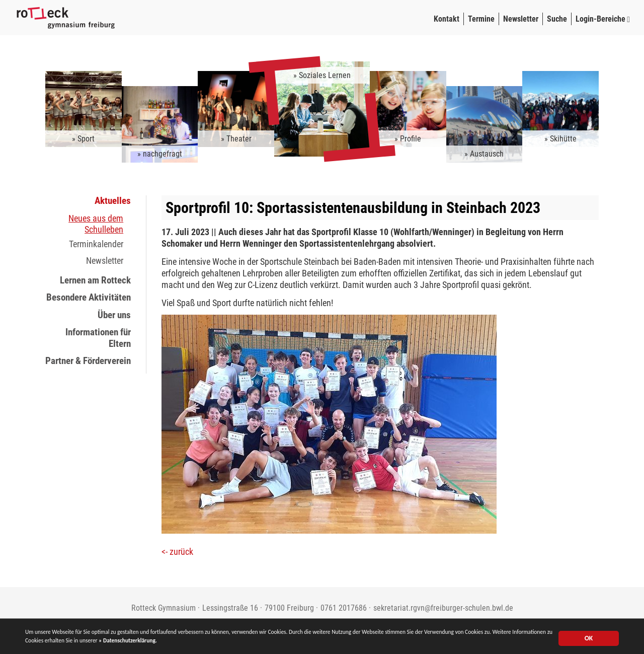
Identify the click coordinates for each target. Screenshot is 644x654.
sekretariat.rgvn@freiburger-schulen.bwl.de (443, 608)
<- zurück (177, 552)
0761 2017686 (344, 608)
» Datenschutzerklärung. (253, 643)
